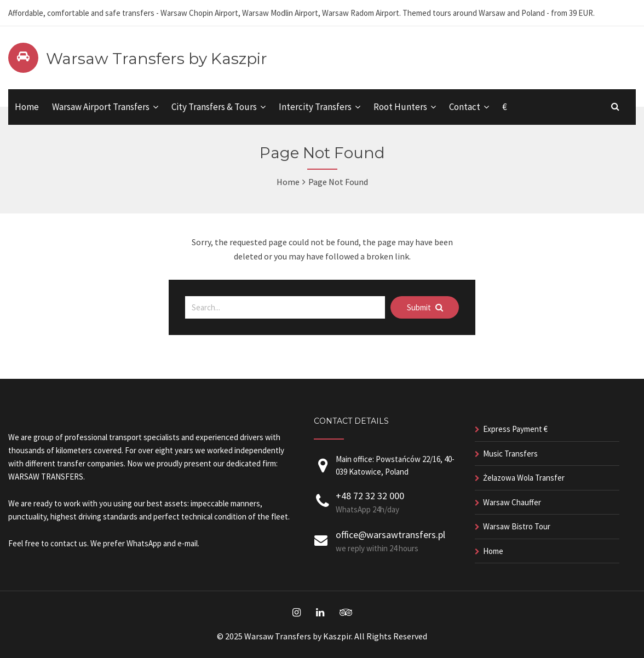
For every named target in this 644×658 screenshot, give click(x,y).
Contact (465, 107)
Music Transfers (510, 454)
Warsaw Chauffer (512, 502)
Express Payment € (515, 429)
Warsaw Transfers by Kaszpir (157, 59)
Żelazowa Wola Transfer (524, 478)
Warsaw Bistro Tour (517, 526)
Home (27, 107)
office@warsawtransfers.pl (390, 535)
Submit (425, 307)
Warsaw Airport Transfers (101, 107)
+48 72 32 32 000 (370, 496)
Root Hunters (400, 107)
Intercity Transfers (315, 107)
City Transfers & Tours (214, 107)
